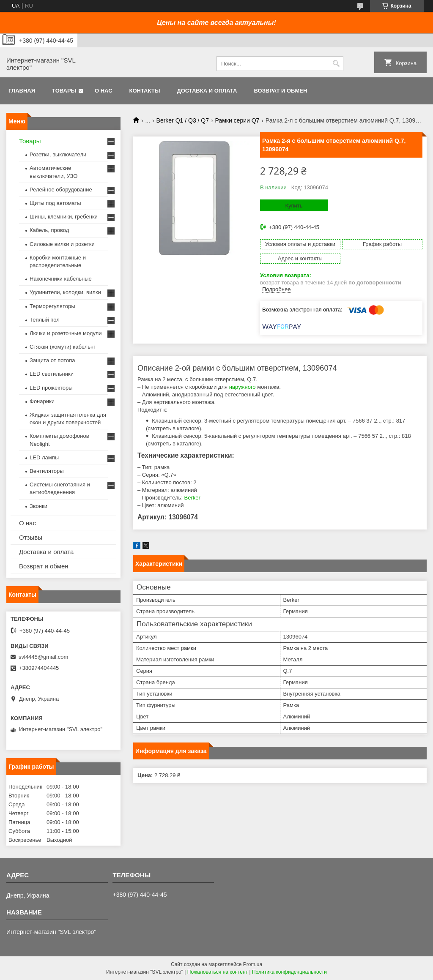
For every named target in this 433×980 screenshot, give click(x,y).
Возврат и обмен (280, 91)
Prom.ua (253, 964)
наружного (243, 387)
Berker (192, 498)
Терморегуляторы (52, 306)
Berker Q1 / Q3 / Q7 (183, 120)
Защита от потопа (52, 360)
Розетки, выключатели (58, 154)
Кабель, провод (49, 230)
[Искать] (336, 64)
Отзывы (31, 537)
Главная (22, 91)
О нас (104, 91)
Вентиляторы (47, 471)
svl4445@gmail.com (43, 657)
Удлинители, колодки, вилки (65, 292)
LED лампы (44, 457)
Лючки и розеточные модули (66, 333)
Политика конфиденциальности (289, 972)
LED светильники (52, 374)
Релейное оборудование (61, 190)
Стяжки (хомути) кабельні (62, 347)
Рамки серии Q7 (237, 120)
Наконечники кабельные (61, 279)
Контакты (145, 91)
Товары (64, 91)
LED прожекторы (51, 388)
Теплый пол (45, 320)
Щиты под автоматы (55, 203)
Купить (294, 206)
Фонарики (42, 401)
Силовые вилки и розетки (62, 244)
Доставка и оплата (207, 91)
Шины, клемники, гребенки (64, 217)
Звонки (38, 506)
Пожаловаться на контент (218, 972)
